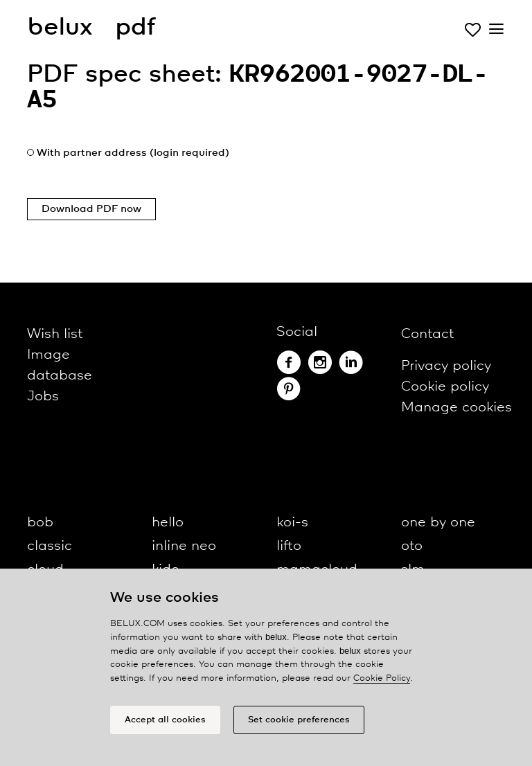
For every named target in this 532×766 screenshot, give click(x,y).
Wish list (55, 334)
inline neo (184, 546)
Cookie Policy (382, 678)
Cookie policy (445, 387)
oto (412, 546)
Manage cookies (456, 408)
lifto (289, 546)
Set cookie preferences (299, 720)
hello (168, 523)
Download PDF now (91, 209)
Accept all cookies (165, 720)
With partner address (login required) (133, 153)
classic (50, 546)
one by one (438, 523)
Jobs (43, 397)
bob (40, 523)
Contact (427, 334)
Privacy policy (446, 366)
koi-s (292, 523)
